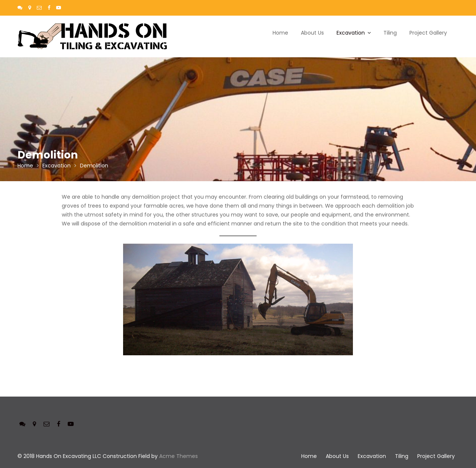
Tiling (390, 33)
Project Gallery (428, 33)
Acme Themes (178, 456)
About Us (312, 33)
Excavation (351, 33)
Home (280, 33)
